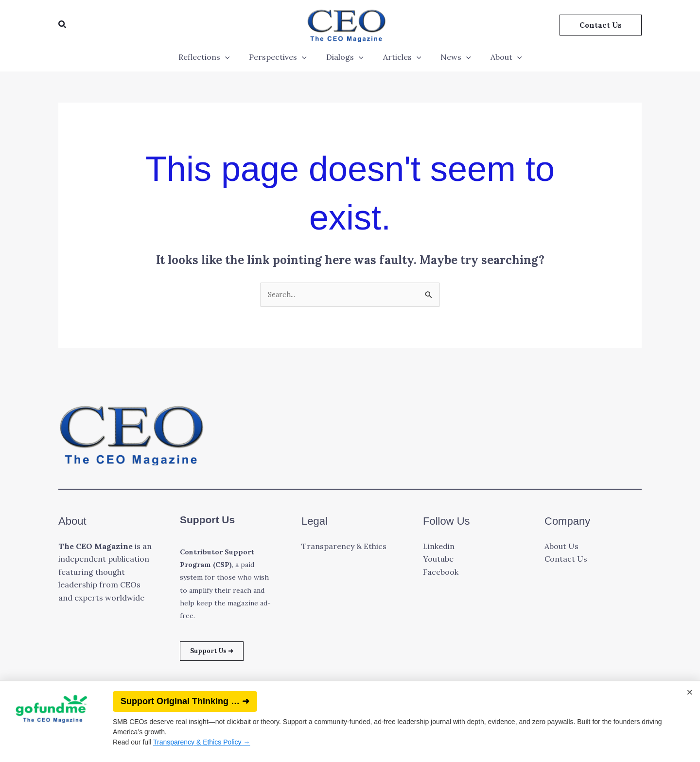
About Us (561, 547)
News (450, 57)
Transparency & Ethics (344, 547)
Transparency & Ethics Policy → (201, 742)
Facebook (441, 573)
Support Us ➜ (218, 653)
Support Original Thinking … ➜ (185, 701)
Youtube (438, 560)
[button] (63, 25)
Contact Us (566, 560)
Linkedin (439, 547)
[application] (235, 57)
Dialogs (347, 57)
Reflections (214, 57)
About (497, 57)
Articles (400, 57)
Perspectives (284, 57)
